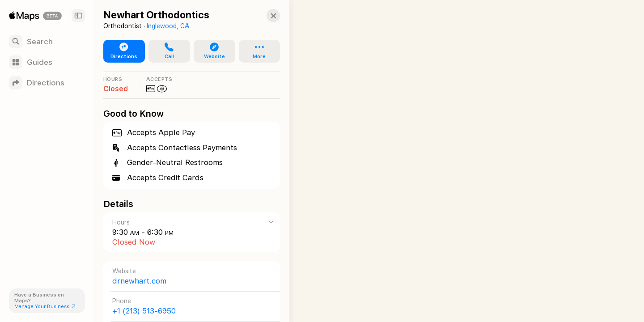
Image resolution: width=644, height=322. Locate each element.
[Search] (47, 42)
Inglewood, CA (168, 26)
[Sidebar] (78, 16)
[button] (267, 16)
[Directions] (47, 83)
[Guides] (47, 62)
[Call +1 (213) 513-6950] (188, 306)
